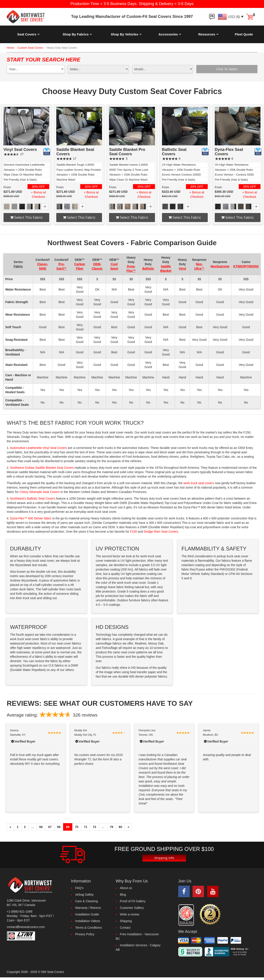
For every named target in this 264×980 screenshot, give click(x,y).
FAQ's (79, 888)
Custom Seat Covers (30, 48)
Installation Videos (88, 921)
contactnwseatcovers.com (26, 927)
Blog (123, 895)
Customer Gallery (132, 908)
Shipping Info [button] (164, 858)
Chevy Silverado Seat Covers (40, 492)
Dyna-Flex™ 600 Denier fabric (31, 519)
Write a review (129, 915)
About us (126, 888)
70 (77, 827)
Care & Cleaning (86, 901)
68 (59, 827)
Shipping (126, 921)
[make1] (98, 69)
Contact (125, 928)
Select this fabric (26, 217)
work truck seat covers (199, 483)
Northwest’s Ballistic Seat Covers (33, 499)
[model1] (163, 69)
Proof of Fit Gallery (133, 901)
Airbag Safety (84, 895)
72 (95, 827)
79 (111, 827)
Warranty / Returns (88, 908)
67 (50, 827)
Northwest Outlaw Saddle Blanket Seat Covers (42, 468)
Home (11, 48)
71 (86, 827)
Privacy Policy (85, 934)
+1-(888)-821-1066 (20, 911)
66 (41, 827)
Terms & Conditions (88, 928)
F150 (134, 532)
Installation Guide (87, 915)
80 (120, 827)
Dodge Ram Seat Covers (161, 532)
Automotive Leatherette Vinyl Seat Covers (38, 448)
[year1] (36, 69)
